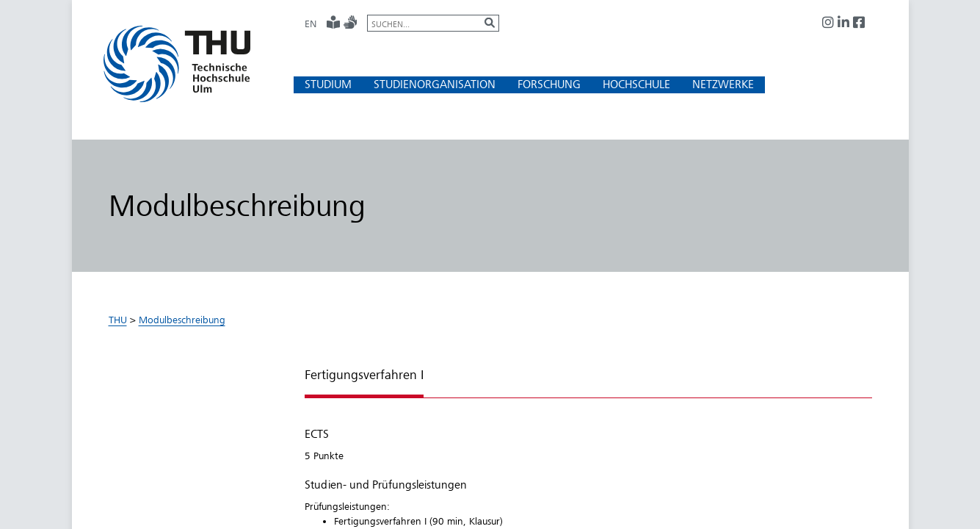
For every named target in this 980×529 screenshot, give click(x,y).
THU (118, 320)
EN (311, 24)
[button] (328, 84)
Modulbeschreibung (182, 320)
